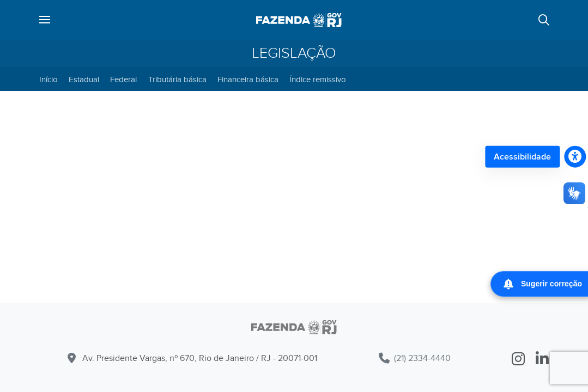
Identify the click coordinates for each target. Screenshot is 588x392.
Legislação (294, 53)
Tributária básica (177, 79)
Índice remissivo (318, 79)
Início (49, 79)
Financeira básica (248, 79)
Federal (123, 79)
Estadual (84, 79)
